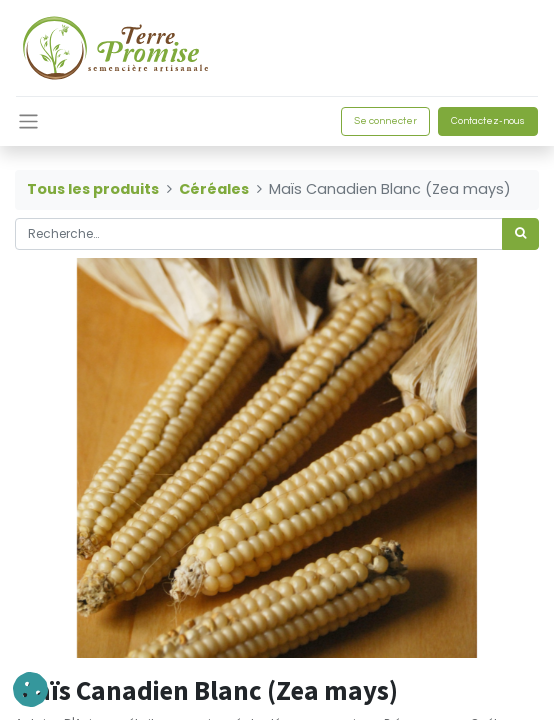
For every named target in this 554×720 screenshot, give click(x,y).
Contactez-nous (488, 121)
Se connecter (385, 121)
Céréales (214, 189)
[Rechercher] (520, 234)
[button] (30, 689)
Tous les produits (93, 189)
